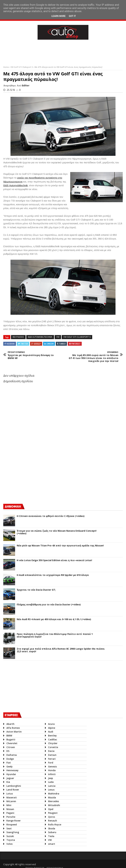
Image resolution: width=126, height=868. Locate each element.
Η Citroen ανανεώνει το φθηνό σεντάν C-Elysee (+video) (51, 516)
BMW (9, 736)
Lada (50, 782)
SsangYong (13, 832)
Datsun (52, 755)
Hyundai (11, 774)
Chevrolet (12, 743)
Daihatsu (12, 755)
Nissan (10, 809)
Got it (72, 16)
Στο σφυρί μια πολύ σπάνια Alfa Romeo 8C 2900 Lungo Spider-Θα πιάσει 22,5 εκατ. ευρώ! (61, 650)
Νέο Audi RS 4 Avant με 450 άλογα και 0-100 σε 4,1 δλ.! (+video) (54, 619)
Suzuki (10, 836)
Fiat (9, 763)
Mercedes (53, 801)
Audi (50, 732)
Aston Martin (14, 732)
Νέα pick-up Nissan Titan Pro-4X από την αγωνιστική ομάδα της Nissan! (60, 546)
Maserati (12, 797)
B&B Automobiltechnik (40, 337)
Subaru (52, 832)
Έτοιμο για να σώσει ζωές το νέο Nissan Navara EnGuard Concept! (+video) (57, 532)
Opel (50, 809)
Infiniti (51, 774)
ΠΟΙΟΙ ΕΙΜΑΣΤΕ (93, 863)
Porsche (11, 817)
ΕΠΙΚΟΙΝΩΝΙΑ (113, 863)
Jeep (50, 778)
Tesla (51, 836)
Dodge (10, 759)
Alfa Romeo (13, 728)
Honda (51, 770)
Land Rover (13, 790)
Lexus (51, 790)
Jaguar (10, 778)
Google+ (37, 344)
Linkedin (50, 344)
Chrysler (52, 743)
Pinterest (76, 344)
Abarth (10, 724)
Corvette (52, 747)
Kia (8, 782)
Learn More (58, 16)
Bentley (52, 736)
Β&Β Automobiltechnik (16, 185)
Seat (9, 828)
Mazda (51, 797)
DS (8, 751)
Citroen (11, 747)
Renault (52, 821)
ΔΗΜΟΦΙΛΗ (13, 506)
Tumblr (62, 344)
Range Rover (14, 821)
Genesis (52, 767)
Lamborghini (14, 786)
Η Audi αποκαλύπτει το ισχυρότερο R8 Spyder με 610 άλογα (53, 575)
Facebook (10, 344)
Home (6, 67)
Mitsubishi (53, 805)
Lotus (10, 794)
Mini (9, 805)
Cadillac (52, 739)
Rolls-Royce (54, 825)
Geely (10, 767)
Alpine (51, 728)
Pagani (10, 813)
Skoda (51, 828)
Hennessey (12, 770)
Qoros (51, 817)
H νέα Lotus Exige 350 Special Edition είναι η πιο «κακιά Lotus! (54, 560)
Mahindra (53, 794)
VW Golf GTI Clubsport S (22, 67)
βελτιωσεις (18, 337)
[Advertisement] (63, 52)
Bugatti (11, 739)
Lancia (51, 786)
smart (51, 844)
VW (58, 337)
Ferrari (51, 759)
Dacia (51, 751)
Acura (51, 724)
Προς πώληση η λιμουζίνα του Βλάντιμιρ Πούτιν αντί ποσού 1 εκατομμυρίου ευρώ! (55, 636)
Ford (50, 763)
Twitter (24, 344)
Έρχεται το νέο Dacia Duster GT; (36, 590)
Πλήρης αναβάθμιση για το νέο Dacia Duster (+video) (49, 605)
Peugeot (52, 813)
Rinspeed (12, 825)
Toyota (11, 840)
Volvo (10, 844)
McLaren (11, 801)
